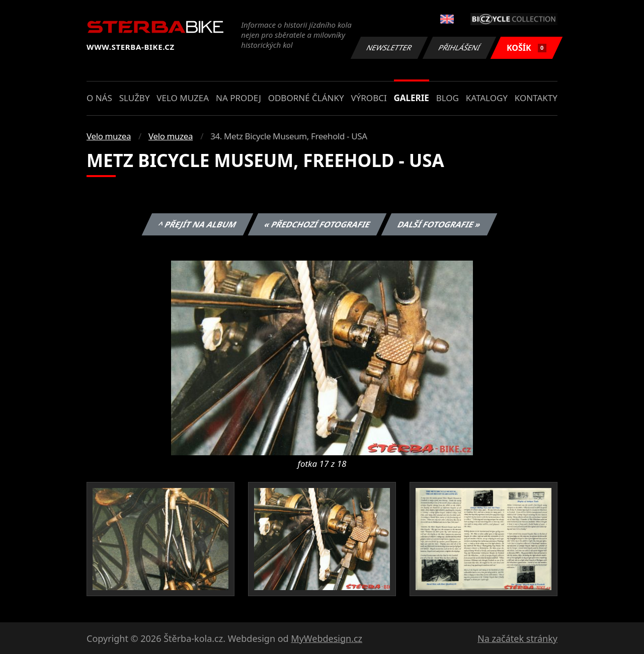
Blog (448, 98)
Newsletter (389, 48)
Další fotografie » (439, 224)
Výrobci (369, 98)
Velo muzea (183, 98)
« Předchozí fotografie (317, 224)
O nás (99, 98)
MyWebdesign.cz (327, 638)
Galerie (412, 98)
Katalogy (487, 98)
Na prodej (238, 98)
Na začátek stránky (517, 638)
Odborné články (306, 98)
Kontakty (536, 98)
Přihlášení (459, 48)
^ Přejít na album (197, 224)
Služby (135, 98)
